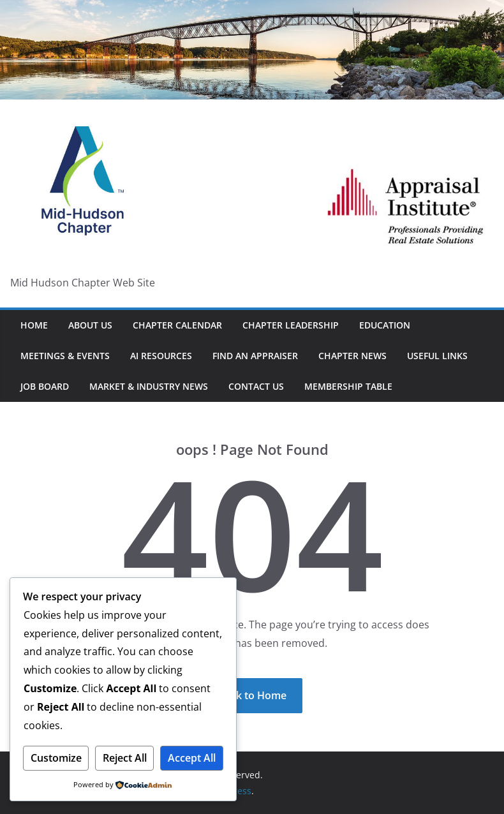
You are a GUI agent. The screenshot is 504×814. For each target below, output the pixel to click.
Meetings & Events (65, 356)
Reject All (125, 758)
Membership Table (348, 386)
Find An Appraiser (255, 356)
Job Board (45, 386)
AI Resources (161, 356)
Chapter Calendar (177, 325)
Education (385, 325)
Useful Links (437, 356)
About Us (90, 325)
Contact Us (256, 386)
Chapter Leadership (291, 325)
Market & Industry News (149, 386)
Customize (56, 758)
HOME (34, 325)
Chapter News (352, 356)
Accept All (192, 758)
